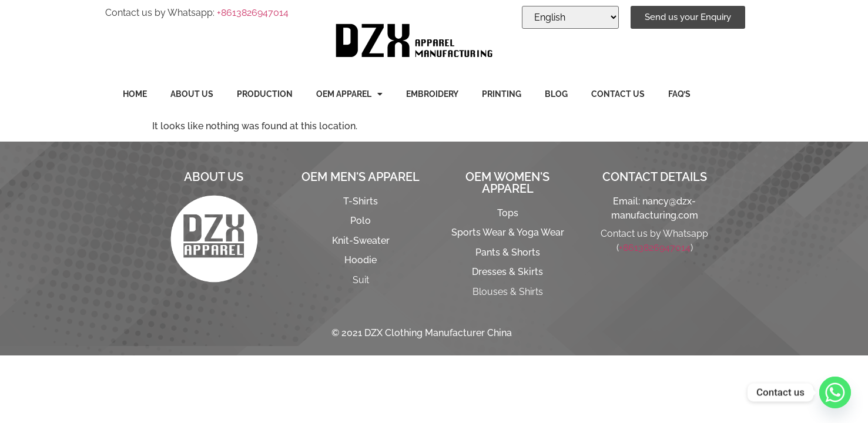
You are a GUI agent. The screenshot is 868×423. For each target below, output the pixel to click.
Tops (508, 213)
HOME (135, 94)
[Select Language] (570, 17)
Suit (361, 280)
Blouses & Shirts (508, 292)
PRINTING (502, 94)
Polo (361, 221)
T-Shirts (361, 201)
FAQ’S (679, 94)
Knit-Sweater (361, 241)
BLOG (556, 94)
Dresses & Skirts (507, 272)
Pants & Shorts (508, 252)
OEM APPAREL (349, 94)
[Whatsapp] (835, 392)
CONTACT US (618, 94)
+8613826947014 (253, 13)
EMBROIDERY (432, 94)
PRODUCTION (265, 94)
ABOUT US (192, 94)
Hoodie (361, 260)
